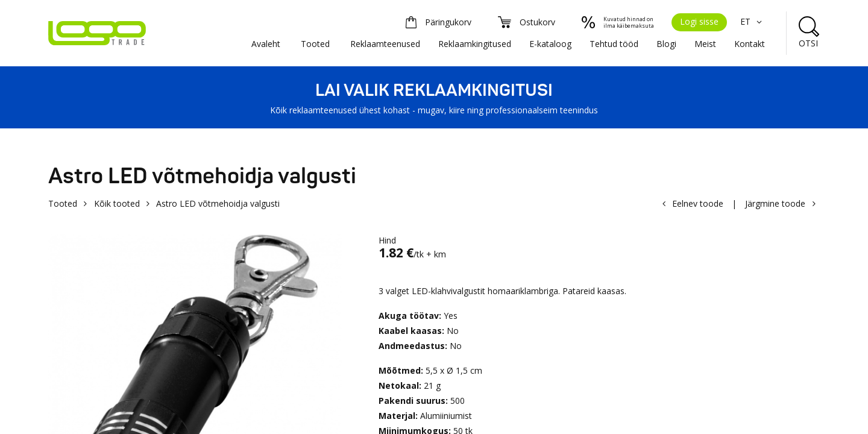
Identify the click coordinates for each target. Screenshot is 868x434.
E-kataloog (550, 44)
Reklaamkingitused (475, 44)
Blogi (666, 44)
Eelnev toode (698, 203)
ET (753, 21)
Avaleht (266, 44)
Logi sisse (699, 21)
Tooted (315, 44)
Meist (705, 44)
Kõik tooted (117, 203)
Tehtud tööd (614, 44)
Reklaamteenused (385, 44)
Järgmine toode (775, 203)
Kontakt (750, 44)
